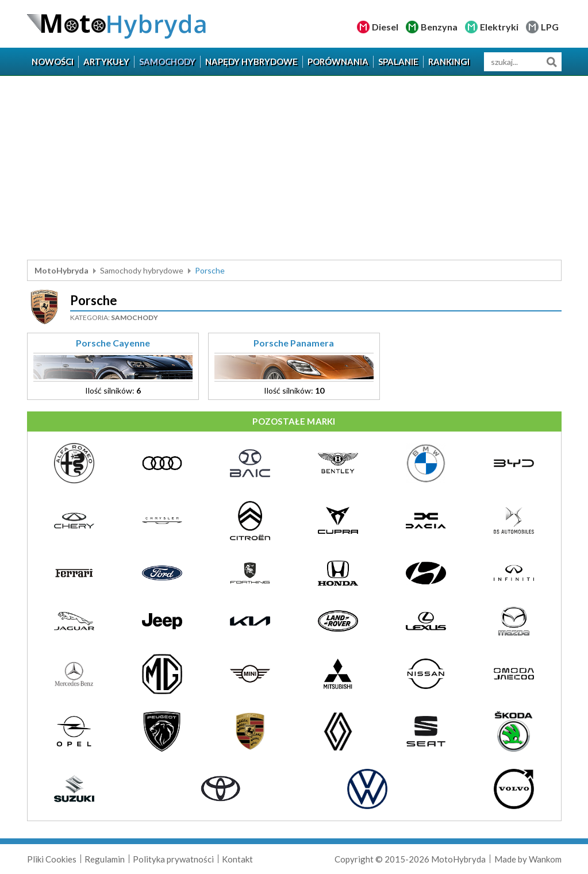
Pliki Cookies (52, 859)
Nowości (53, 61)
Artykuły (106, 61)
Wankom (545, 859)
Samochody (167, 61)
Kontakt (237, 859)
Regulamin (105, 859)
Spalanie (398, 61)
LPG (550, 27)
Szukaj (552, 62)
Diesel (385, 27)
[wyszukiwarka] (523, 62)
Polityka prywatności (173, 859)
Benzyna (439, 27)
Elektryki (499, 27)
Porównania (338, 61)
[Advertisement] (294, 168)
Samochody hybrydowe (142, 270)
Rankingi (449, 61)
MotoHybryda (62, 270)
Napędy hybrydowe (251, 61)
